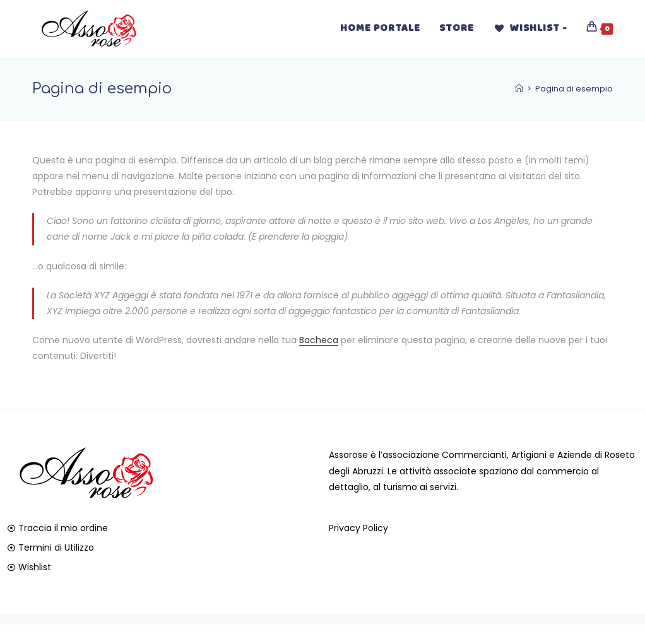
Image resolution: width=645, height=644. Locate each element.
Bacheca (319, 340)
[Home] (519, 89)
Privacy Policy (358, 528)
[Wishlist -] (530, 28)
